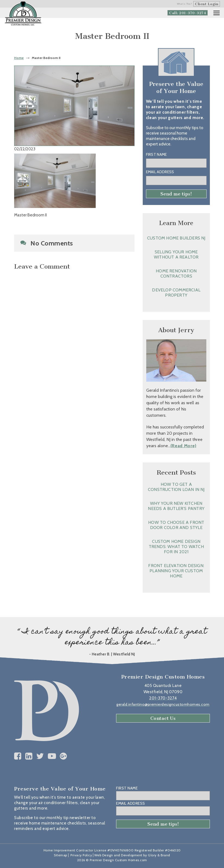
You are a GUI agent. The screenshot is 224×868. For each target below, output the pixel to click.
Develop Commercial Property (176, 293)
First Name (156, 154)
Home (19, 58)
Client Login (207, 4)
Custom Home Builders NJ (176, 238)
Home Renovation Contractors (176, 273)
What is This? (185, 4)
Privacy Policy (81, 855)
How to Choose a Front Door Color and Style (176, 525)
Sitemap (60, 855)
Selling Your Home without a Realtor (176, 254)
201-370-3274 (163, 698)
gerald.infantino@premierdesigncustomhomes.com (163, 704)
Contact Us (163, 718)
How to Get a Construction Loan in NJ (176, 487)
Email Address (160, 172)
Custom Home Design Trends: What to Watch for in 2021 (176, 547)
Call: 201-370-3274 (188, 13)
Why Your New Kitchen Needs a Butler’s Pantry (176, 506)
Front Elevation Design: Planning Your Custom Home (176, 571)
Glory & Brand (159, 855)
